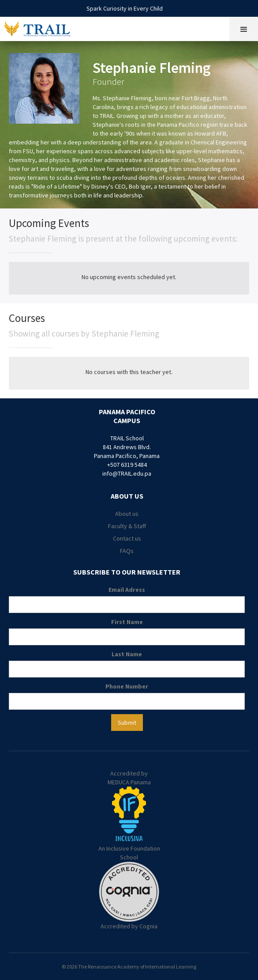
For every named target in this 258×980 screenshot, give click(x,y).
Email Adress (127, 590)
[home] (43, 28)
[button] (244, 29)
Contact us (127, 538)
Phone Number (127, 686)
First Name (127, 622)
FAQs (127, 551)
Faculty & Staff (127, 526)
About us (127, 514)
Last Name (127, 654)
